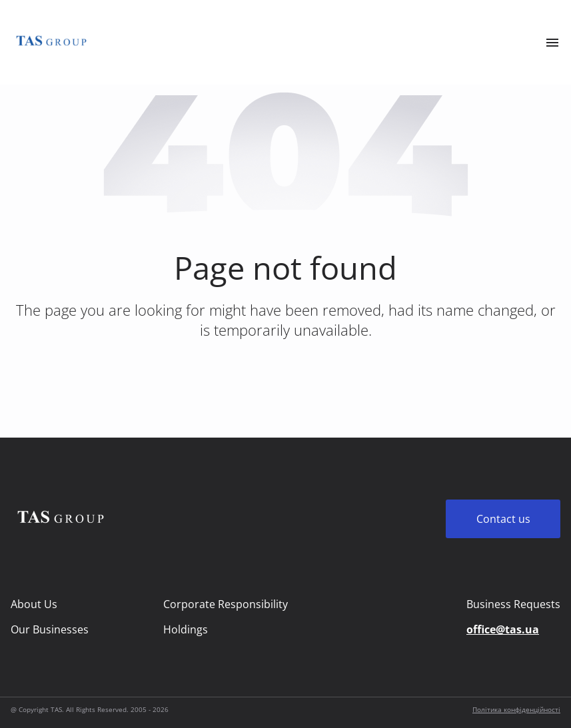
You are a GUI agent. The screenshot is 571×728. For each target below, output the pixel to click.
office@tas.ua (503, 629)
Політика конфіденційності (516, 709)
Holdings (186, 629)
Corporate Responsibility (226, 604)
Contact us (503, 519)
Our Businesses (50, 629)
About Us (34, 604)
